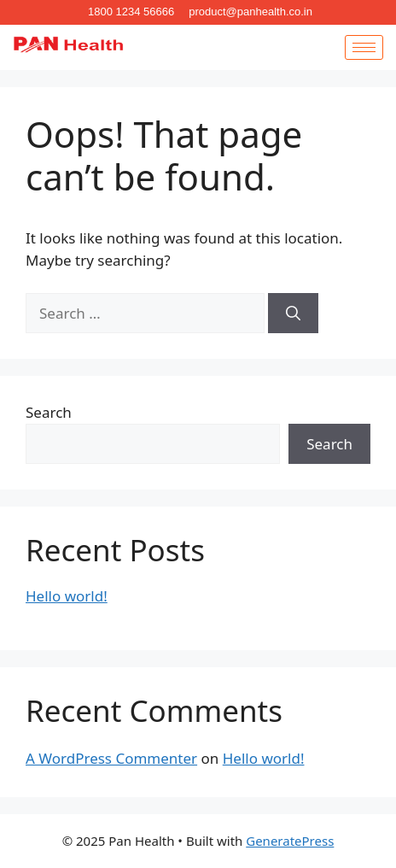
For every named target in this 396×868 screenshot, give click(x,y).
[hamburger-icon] (364, 47)
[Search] (293, 314)
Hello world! (67, 596)
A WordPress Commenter (111, 758)
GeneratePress (290, 841)
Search (49, 412)
